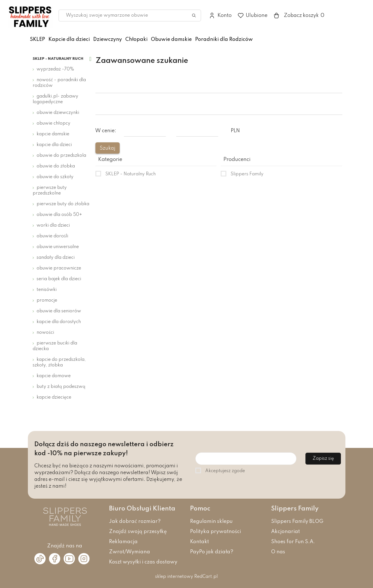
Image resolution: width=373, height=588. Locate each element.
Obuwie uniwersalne (58, 247)
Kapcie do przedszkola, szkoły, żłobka (59, 362)
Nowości (45, 333)
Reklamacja (123, 542)
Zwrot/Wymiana (129, 552)
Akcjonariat (285, 532)
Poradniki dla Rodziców (224, 39)
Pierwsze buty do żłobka (63, 204)
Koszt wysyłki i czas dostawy (143, 562)
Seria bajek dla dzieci (59, 279)
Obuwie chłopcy (53, 123)
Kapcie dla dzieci (69, 39)
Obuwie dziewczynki (58, 113)
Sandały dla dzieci (56, 258)
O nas (278, 552)
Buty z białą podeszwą (61, 387)
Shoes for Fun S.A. (293, 542)
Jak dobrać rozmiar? (135, 521)
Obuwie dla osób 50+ (59, 215)
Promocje (47, 300)
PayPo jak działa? (212, 552)
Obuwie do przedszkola (61, 156)
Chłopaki (136, 39)
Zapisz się (323, 459)
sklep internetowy (174, 577)
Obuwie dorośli (52, 236)
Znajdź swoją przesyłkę (138, 532)
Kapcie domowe (54, 376)
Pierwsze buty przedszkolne (50, 191)
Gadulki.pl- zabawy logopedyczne (55, 99)
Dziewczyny (108, 39)
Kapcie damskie (53, 134)
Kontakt (199, 542)
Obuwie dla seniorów (59, 311)
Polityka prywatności (215, 532)
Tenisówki (47, 290)
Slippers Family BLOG (297, 521)
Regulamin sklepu (211, 521)
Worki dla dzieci (53, 226)
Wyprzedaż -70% (55, 69)
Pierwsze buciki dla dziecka (55, 346)
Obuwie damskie (171, 39)
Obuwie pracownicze (59, 268)
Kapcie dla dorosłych (59, 322)
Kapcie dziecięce (54, 397)
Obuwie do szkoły (55, 177)
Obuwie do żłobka (56, 166)
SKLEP (37, 39)
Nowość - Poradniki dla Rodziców (59, 83)
